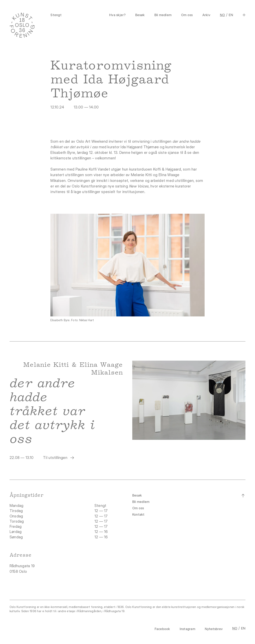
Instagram (187, 629)
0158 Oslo (19, 571)
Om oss (187, 15)
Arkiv (206, 15)
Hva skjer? (117, 15)
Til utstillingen (59, 458)
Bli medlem (163, 15)
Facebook (162, 629)
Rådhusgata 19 (23, 566)
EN (231, 15)
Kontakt (138, 514)
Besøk (140, 15)
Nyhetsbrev (214, 629)
